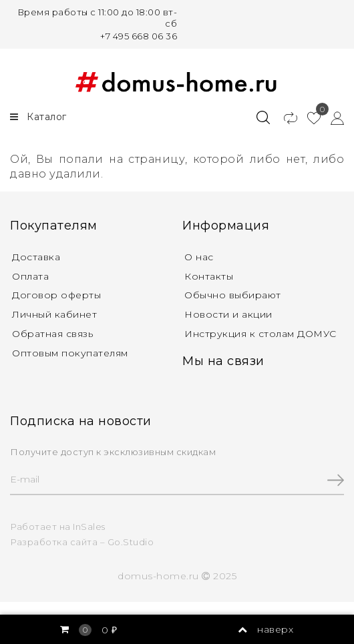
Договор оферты (56, 295)
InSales (89, 527)
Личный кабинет (54, 314)
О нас (199, 257)
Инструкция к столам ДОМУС (260, 334)
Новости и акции (228, 314)
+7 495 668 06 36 (139, 36)
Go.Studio (131, 542)
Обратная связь (52, 334)
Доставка (36, 257)
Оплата (30, 276)
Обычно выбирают (233, 295)
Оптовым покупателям (70, 353)
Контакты (209, 276)
